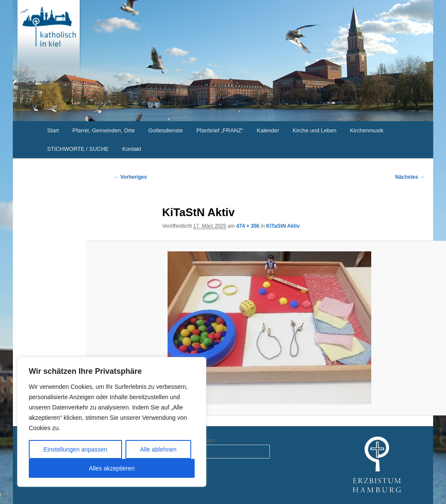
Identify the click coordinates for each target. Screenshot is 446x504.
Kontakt (132, 149)
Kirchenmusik (367, 130)
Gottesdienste (165, 130)
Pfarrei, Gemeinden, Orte (103, 130)
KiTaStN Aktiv (283, 226)
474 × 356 (248, 226)
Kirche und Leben (315, 130)
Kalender (268, 130)
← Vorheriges (130, 177)
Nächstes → (410, 177)
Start (53, 130)
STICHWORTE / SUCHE (78, 149)
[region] (112, 422)
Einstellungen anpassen (75, 449)
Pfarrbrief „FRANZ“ (220, 130)
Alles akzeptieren (112, 468)
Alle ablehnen (158, 449)
